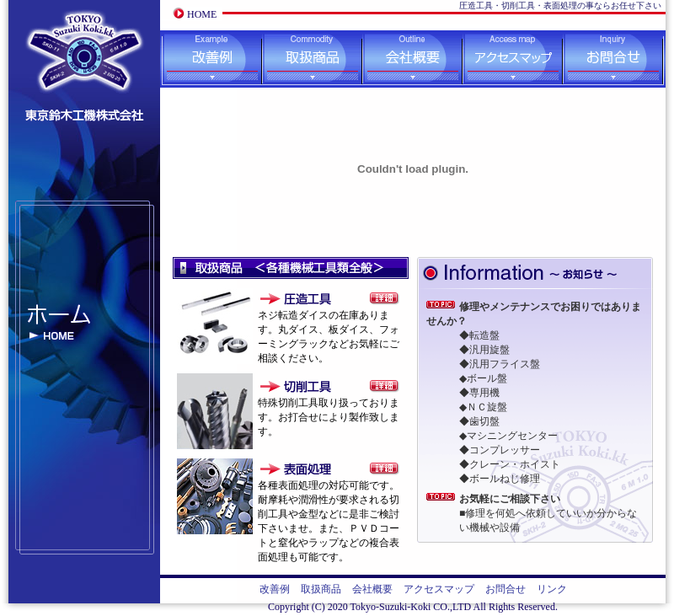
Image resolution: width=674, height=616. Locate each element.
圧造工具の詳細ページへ (384, 298)
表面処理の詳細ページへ (384, 469)
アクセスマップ (513, 59)
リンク (552, 589)
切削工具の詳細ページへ (384, 386)
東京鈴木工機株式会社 (84, 48)
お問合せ (614, 59)
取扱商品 (312, 59)
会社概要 (412, 59)
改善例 (211, 59)
